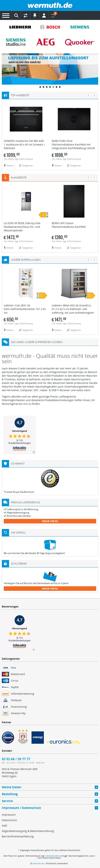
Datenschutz (9, 820)
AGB (4, 826)
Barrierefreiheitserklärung (18, 836)
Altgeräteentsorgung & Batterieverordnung (28, 831)
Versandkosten (52, 856)
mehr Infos (50, 521)
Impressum (9, 815)
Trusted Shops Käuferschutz (19, 492)
